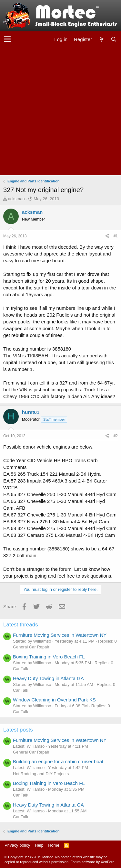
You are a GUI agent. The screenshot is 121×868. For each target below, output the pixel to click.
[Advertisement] (60, 111)
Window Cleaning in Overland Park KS (54, 700)
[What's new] (101, 39)
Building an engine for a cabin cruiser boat (58, 761)
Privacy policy (17, 845)
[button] (7, 39)
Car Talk (20, 669)
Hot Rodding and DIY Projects (41, 774)
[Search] (114, 39)
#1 (116, 236)
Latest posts (18, 730)
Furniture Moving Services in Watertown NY (60, 635)
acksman (16, 199)
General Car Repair (31, 647)
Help (39, 845)
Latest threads (21, 625)
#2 (116, 436)
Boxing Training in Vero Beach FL (49, 657)
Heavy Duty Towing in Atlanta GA (48, 678)
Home (54, 845)
